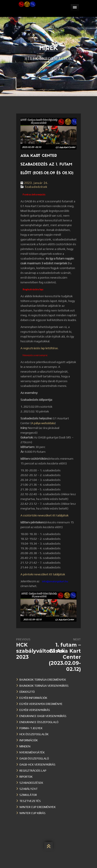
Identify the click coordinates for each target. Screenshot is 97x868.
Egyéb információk (33, 698)
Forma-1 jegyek (31, 728)
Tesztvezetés (30, 801)
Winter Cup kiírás (32, 813)
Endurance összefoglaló (39, 722)
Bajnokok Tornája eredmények (43, 680)
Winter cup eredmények (38, 807)
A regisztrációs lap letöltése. (39, 348)
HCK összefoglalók (34, 734)
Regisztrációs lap (33, 771)
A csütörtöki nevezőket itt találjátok (45, 515)
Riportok (26, 777)
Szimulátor (28, 795)
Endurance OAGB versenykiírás (43, 716)
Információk (29, 740)
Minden (25, 746)
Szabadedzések (36, 187)
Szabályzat (28, 789)
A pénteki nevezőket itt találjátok (43, 574)
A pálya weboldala (43, 423)
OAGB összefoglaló (34, 758)
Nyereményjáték (32, 752)
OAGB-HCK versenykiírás (37, 764)
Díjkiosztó (27, 692)
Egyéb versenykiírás (35, 710)
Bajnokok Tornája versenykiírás (44, 686)
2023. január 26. (36, 183)
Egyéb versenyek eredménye (41, 704)
